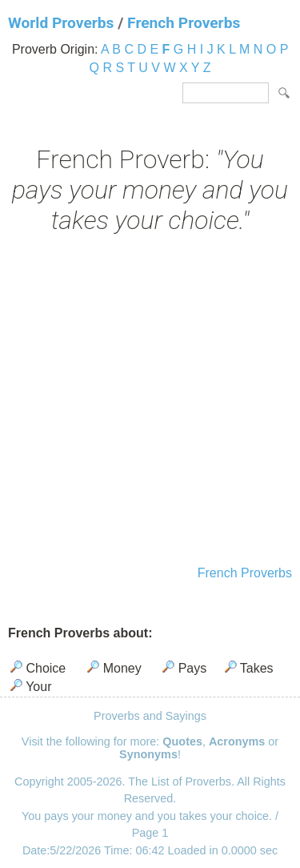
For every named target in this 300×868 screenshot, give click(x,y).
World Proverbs (61, 23)
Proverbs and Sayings (150, 716)
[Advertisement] (150, 402)
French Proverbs (184, 23)
